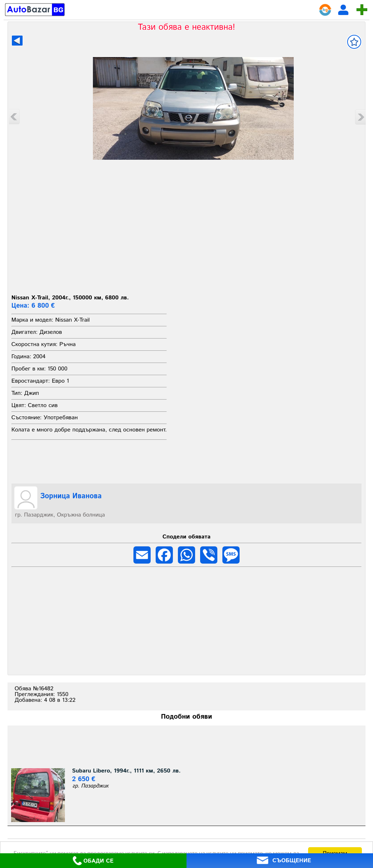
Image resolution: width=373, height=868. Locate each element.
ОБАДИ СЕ (93, 861)
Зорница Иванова (71, 496)
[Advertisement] (187, 238)
